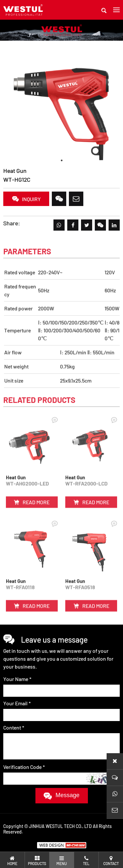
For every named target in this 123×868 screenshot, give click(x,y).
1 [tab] (62, 160)
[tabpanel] (61, 109)
